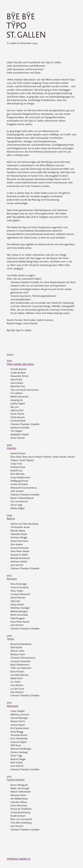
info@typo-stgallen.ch (19, 859)
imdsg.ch (19, 269)
